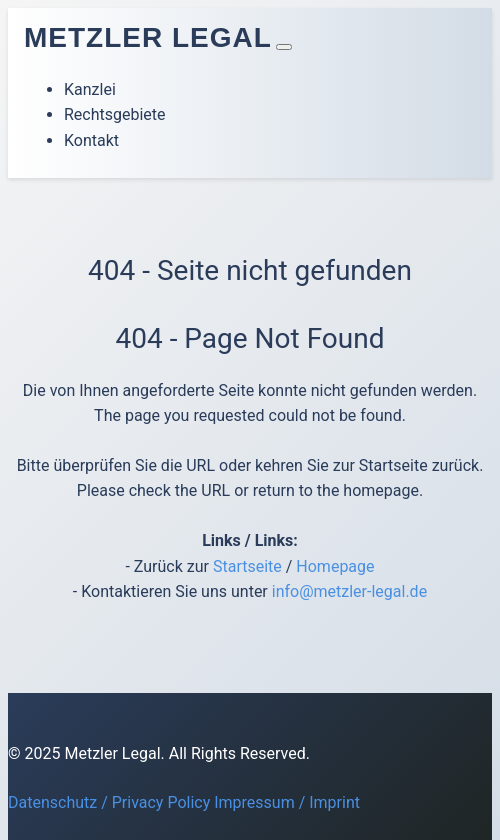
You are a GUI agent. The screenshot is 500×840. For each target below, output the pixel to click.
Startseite (247, 566)
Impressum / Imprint (287, 802)
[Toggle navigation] (284, 47)
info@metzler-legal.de (349, 591)
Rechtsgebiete (115, 114)
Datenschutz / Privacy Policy (109, 802)
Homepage (335, 566)
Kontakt (91, 140)
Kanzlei (90, 89)
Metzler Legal (148, 37)
